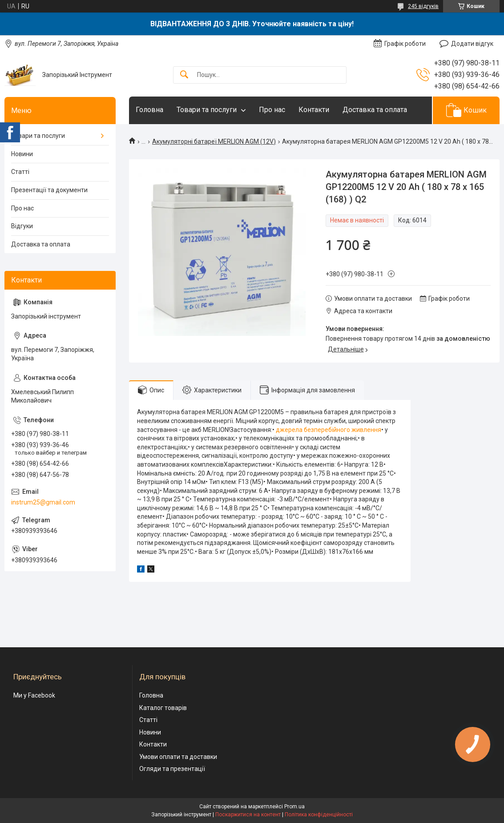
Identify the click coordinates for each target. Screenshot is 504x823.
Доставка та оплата (375, 110)
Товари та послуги (207, 110)
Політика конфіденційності (319, 815)
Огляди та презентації (172, 769)
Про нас (272, 110)
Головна (149, 110)
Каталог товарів (163, 708)
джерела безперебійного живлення (329, 430)
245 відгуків (423, 6)
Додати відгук (472, 44)
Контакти (314, 110)
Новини (22, 154)
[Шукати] (184, 75)
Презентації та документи (49, 190)
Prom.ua (294, 807)
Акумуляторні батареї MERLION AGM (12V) (214, 141)
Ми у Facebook (34, 695)
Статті (20, 172)
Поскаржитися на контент (248, 815)
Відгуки (22, 226)
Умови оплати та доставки (178, 757)
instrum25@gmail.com (43, 502)
